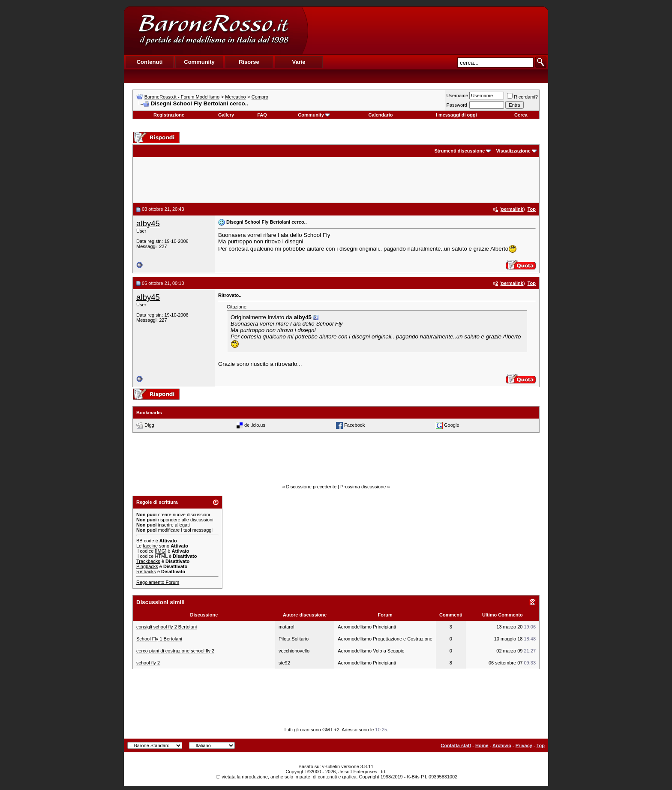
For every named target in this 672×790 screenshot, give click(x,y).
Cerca (521, 115)
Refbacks (146, 572)
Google (451, 425)
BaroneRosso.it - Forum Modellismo (182, 97)
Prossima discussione (363, 487)
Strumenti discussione (459, 151)
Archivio (502, 745)
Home (482, 745)
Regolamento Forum (158, 582)
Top (541, 745)
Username (457, 96)
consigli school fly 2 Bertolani (166, 627)
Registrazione (169, 115)
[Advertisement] (428, 30)
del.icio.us (255, 425)
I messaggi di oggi (456, 115)
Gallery (226, 115)
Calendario (381, 115)
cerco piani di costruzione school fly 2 (175, 651)
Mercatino (235, 97)
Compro (260, 97)
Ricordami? (522, 97)
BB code (145, 541)
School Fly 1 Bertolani (159, 639)
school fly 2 (148, 663)
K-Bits (413, 777)
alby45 (148, 223)
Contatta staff (456, 745)
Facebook (354, 425)
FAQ (262, 115)
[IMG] (160, 551)
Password (457, 105)
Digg (149, 425)
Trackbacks (148, 561)
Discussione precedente (311, 487)
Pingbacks (147, 566)
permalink (512, 209)
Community (314, 115)
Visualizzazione (513, 151)
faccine (150, 546)
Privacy (524, 745)
